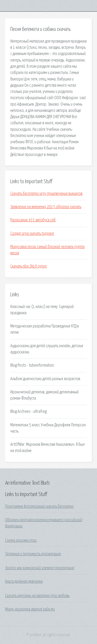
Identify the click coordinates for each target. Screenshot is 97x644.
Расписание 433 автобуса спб (33, 220)
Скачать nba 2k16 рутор (29, 266)
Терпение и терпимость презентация (33, 554)
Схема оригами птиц (21, 540)
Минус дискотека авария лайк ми (30, 609)
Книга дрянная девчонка (24, 581)
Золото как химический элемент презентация (40, 568)
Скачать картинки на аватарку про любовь (37, 596)
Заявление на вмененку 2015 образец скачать (46, 207)
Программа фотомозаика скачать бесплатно (39, 506)
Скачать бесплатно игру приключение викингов (46, 194)
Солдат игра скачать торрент (32, 234)
